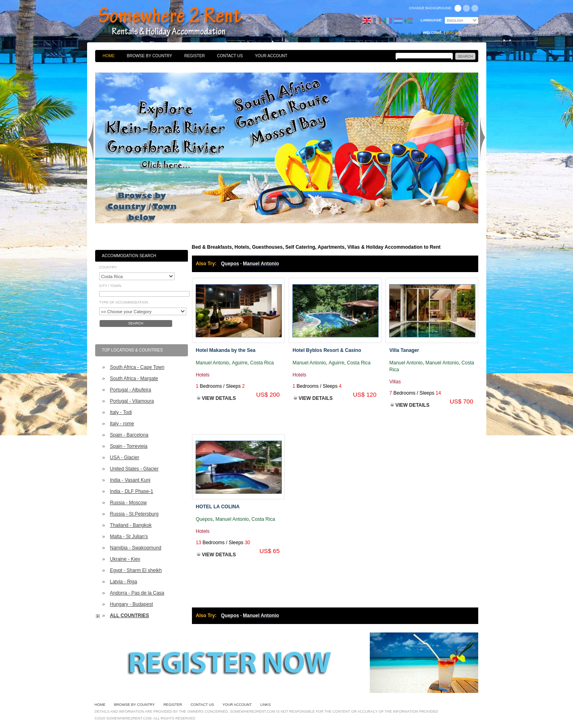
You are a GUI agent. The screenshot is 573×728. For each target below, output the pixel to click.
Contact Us (230, 56)
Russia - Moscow (128, 503)
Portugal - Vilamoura (132, 401)
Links (266, 705)
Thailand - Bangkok (131, 525)
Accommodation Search (129, 256)
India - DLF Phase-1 (132, 491)
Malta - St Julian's (129, 537)
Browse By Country (150, 56)
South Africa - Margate (134, 379)
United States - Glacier (134, 469)
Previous (91, 139)
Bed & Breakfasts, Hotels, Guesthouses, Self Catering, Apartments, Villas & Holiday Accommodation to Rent (179, 22)
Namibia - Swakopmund (136, 548)
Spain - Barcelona (129, 435)
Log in (452, 33)
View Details (219, 398)
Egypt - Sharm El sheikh (136, 570)
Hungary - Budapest (132, 604)
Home (109, 56)
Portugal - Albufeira (131, 390)
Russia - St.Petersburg (134, 514)
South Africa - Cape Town (137, 367)
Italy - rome (122, 424)
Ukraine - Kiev (125, 559)
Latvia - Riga (124, 582)
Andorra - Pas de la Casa (137, 593)
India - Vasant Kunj (130, 480)
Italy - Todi (121, 412)
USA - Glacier (125, 458)
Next (483, 139)
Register (195, 56)
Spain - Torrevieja (129, 446)
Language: (432, 20)
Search (136, 323)
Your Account (271, 56)
